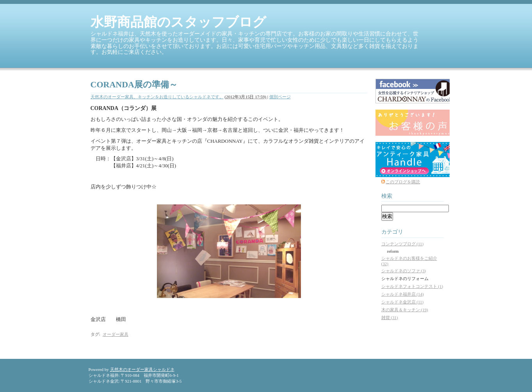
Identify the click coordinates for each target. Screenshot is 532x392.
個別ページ (280, 97)
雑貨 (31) (390, 318)
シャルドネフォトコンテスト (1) (412, 286)
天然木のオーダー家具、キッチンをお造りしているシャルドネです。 (157, 97)
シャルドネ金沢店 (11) (403, 302)
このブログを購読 (403, 182)
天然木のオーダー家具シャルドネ (142, 369)
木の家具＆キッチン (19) (405, 310)
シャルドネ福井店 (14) (403, 294)
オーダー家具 (116, 334)
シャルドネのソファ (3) (404, 271)
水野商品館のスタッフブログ (178, 22)
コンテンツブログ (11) (403, 244)
